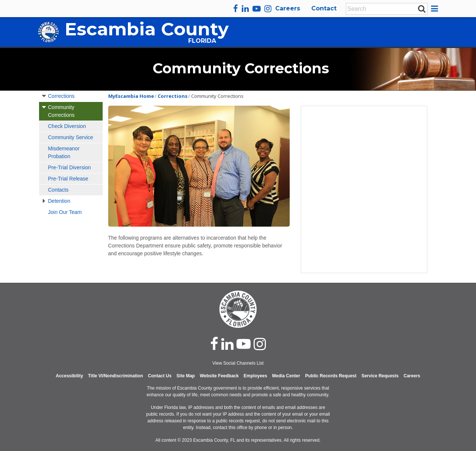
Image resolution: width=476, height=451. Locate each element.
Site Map (186, 376)
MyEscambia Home (131, 96)
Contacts (58, 190)
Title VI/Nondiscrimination (116, 376)
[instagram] (268, 9)
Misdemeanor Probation (64, 152)
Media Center (286, 376)
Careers (288, 8)
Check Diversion (67, 126)
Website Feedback (219, 376)
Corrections (61, 96)
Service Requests (380, 376)
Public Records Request (331, 376)
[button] (436, 9)
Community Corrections (61, 111)
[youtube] (257, 9)
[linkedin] (245, 9)
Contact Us (160, 376)
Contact (324, 8)
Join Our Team (65, 212)
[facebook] (236, 9)
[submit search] (422, 9)
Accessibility (69, 376)
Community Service (70, 137)
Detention (59, 201)
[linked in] (227, 344)
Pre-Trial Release (68, 179)
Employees (255, 376)
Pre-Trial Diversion (69, 167)
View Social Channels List (238, 363)
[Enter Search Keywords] (385, 9)
